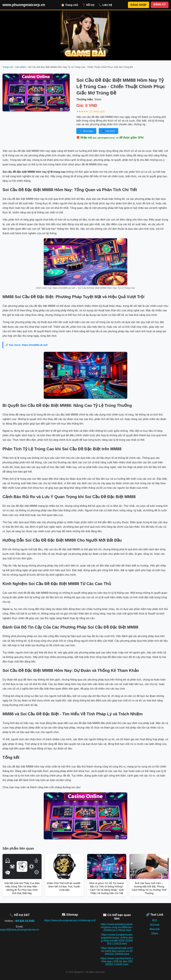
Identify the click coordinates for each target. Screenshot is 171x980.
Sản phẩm (21, 67)
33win (155, 933)
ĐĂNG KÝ (160, 4)
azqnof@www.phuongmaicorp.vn (20, 930)
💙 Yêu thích (108, 131)
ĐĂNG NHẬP (139, 5)
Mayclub (155, 929)
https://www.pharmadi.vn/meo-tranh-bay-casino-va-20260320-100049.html (117, 951)
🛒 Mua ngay (86, 131)
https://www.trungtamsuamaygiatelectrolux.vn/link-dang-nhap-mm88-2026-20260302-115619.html (117, 939)
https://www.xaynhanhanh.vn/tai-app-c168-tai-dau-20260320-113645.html (117, 961)
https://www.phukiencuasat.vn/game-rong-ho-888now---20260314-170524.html (117, 927)
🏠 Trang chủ (70, 5)
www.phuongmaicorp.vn (24, 5)
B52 (155, 920)
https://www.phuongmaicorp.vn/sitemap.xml (70, 920)
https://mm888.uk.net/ (35, 345)
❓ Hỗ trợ (88, 5)
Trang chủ (8, 67)
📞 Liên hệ (105, 5)
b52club (155, 925)
